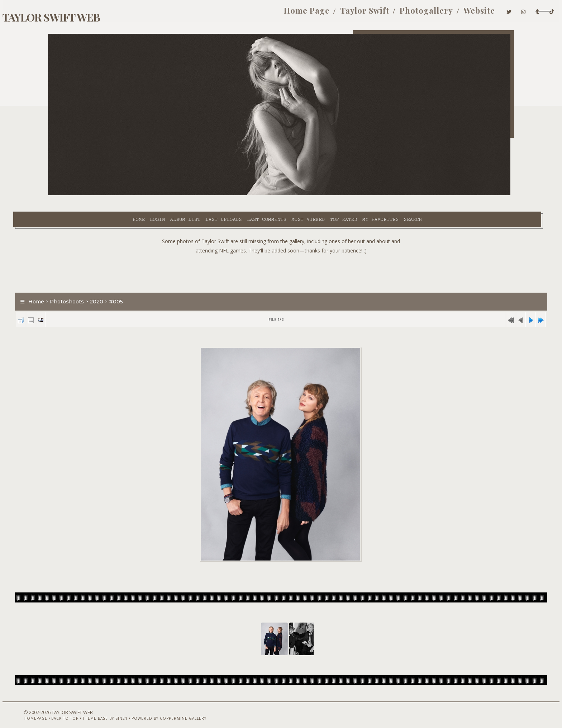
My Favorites (320, 194)
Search (352, 194)
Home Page (234, 14)
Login (96, 194)
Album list (125, 194)
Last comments (206, 194)
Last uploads (163, 194)
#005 (151, 285)
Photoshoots (102, 285)
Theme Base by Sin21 (129, 709)
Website (406, 14)
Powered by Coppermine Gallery (193, 709)
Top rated (283, 194)
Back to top (89, 709)
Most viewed (247, 194)
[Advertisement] (281, 255)
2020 (131, 285)
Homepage (60, 709)
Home (78, 194)
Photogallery (354, 14)
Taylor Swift (292, 14)
